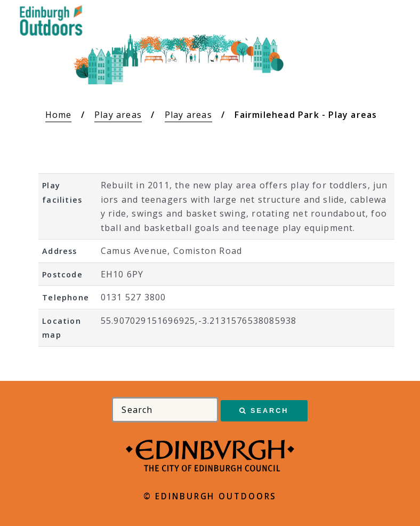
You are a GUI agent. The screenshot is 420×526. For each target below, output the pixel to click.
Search (269, 411)
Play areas (118, 115)
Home (59, 115)
